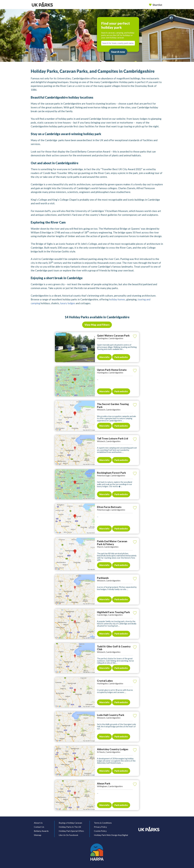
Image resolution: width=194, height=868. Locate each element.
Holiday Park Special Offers (71, 831)
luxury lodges (68, 303)
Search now (118, 52)
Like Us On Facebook (68, 835)
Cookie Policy (100, 831)
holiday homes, (117, 299)
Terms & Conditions (103, 823)
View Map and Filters (97, 325)
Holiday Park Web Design (106, 835)
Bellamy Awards (41, 831)
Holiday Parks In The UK (70, 827)
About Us (38, 823)
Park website (121, 357)
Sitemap (38, 835)
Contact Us (39, 827)
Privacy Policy (100, 827)
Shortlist (156, 5)
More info (104, 357)
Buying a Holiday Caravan (70, 823)
